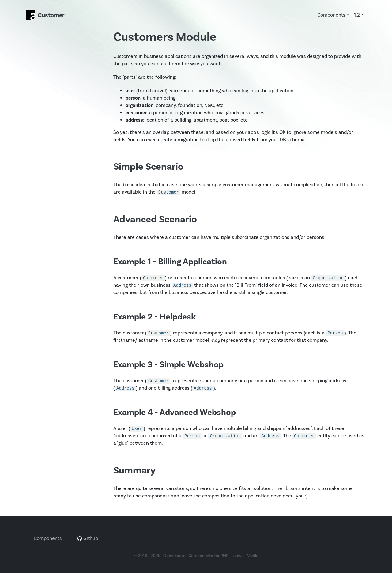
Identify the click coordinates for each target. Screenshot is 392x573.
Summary (134, 471)
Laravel (238, 556)
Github (88, 538)
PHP (224, 556)
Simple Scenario (148, 167)
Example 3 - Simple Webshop (168, 365)
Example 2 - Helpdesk (155, 317)
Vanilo (253, 556)
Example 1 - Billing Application (170, 262)
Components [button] (331, 15)
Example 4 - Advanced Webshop (175, 412)
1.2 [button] (357, 15)
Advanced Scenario (155, 219)
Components (48, 538)
